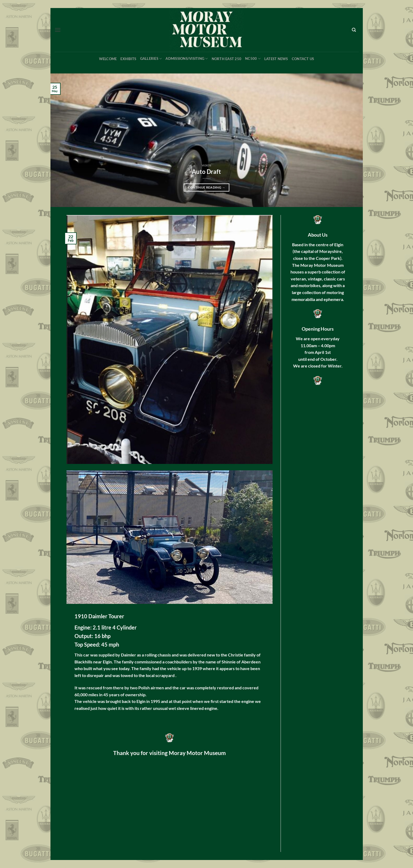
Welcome (108, 59)
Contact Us (303, 59)
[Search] (354, 30)
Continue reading (207, 187)
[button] (58, 30)
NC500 (253, 59)
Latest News (276, 59)
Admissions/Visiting (187, 59)
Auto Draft (206, 172)
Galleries (151, 59)
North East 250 (227, 59)
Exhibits (128, 59)
